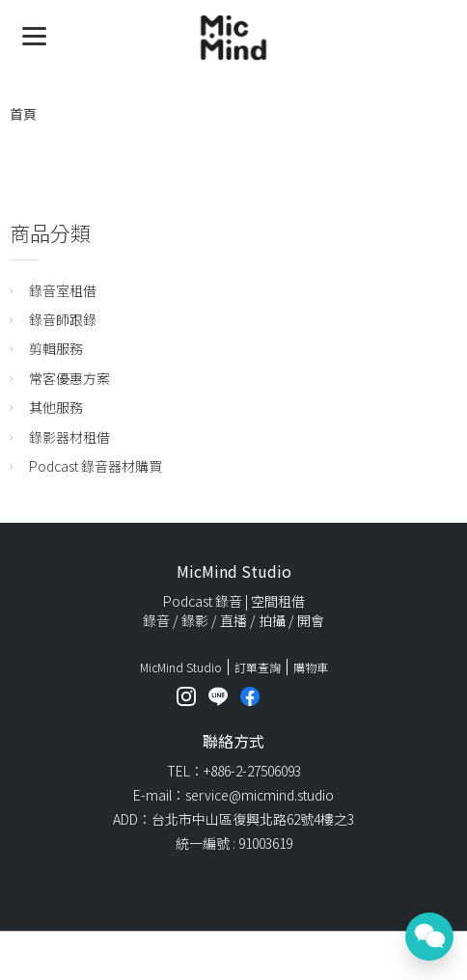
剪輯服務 (56, 348)
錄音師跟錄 (63, 319)
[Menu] (34, 34)
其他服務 (56, 407)
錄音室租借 (63, 290)
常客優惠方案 (69, 378)
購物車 (311, 667)
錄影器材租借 (69, 437)
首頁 (23, 114)
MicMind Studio (181, 667)
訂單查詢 (258, 667)
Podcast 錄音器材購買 (96, 466)
